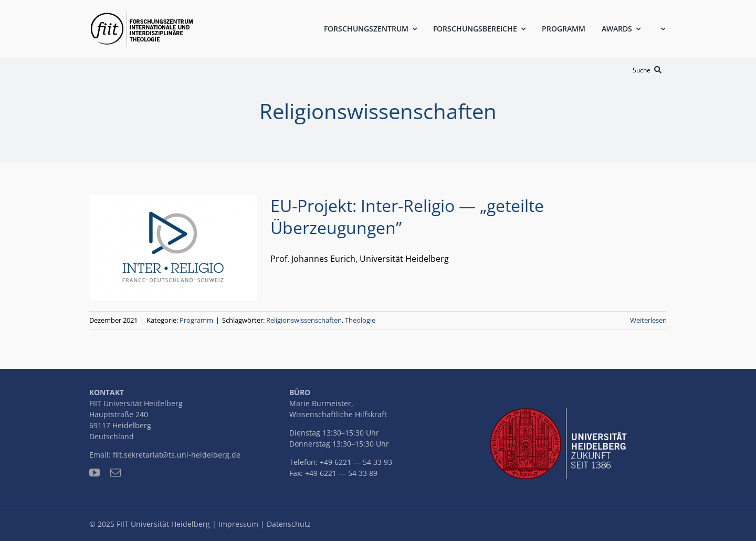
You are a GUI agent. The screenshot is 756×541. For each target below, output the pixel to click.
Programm (196, 320)
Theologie (360, 320)
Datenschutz (289, 524)
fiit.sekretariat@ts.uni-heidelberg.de (177, 455)
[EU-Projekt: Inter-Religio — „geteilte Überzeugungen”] (173, 248)
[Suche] (649, 70)
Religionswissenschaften (304, 320)
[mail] (115, 473)
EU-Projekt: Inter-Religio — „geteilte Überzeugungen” (407, 216)
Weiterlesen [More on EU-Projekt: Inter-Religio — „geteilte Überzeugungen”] (648, 320)
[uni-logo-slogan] (561, 412)
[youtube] (94, 473)
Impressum (238, 524)
